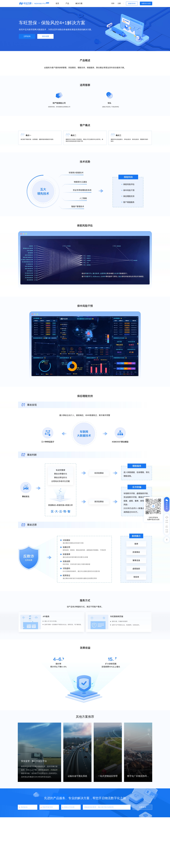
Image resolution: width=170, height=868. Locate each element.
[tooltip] (153, 509)
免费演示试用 (146, 3)
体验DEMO (132, 3)
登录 (113, 3)
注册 (119, 3)
